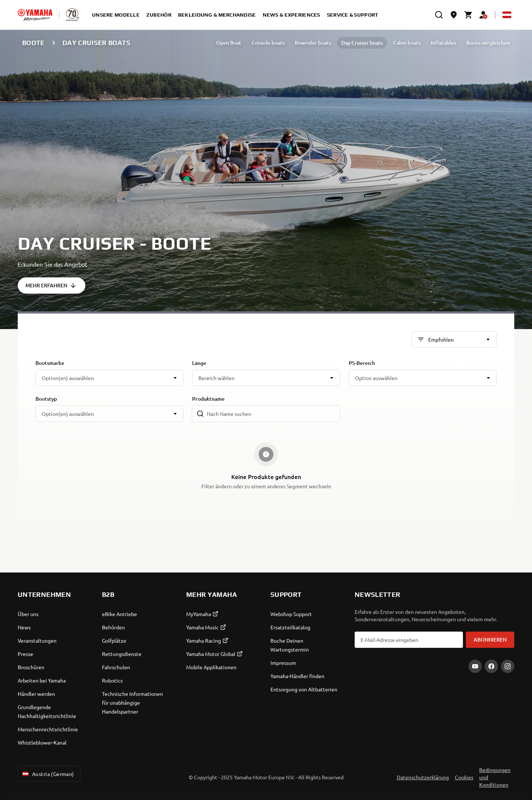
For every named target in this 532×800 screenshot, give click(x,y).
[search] (439, 15)
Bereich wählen (216, 378)
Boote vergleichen (488, 43)
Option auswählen (376, 378)
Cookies (464, 777)
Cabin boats (407, 43)
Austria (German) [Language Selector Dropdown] (48, 774)
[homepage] (35, 15)
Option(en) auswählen (68, 378)
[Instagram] (508, 666)
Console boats (268, 43)
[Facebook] (491, 666)
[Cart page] (468, 15)
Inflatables (443, 43)
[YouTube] (475, 666)
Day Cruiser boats (362, 43)
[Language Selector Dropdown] (507, 15)
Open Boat (229, 43)
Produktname (208, 399)
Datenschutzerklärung (423, 777)
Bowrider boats (313, 43)
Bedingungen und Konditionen (495, 777)
